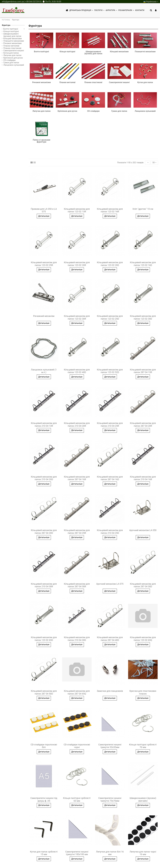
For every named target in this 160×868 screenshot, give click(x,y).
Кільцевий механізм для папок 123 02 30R (77, 317)
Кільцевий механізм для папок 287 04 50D (44, 692)
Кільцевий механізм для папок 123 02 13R (77, 210)
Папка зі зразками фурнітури (41, 141)
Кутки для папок (145, 82)
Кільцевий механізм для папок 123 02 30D (143, 317)
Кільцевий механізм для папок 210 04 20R (77, 424)
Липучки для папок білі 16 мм (110, 853)
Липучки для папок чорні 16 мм (143, 853)
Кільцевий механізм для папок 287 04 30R (77, 585)
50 (154, 163)
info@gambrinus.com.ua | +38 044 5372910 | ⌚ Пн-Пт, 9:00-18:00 (31, 2)
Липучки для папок (41, 111)
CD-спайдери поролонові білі (44, 746)
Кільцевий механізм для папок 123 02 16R (110, 210)
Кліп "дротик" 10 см (143, 209)
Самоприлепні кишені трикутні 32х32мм (110, 746)
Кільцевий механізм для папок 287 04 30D (143, 585)
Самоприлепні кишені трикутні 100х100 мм (77, 853)
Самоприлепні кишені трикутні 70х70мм (110, 799)
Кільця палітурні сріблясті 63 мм (77, 799)
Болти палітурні (42, 52)
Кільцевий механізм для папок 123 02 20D (110, 264)
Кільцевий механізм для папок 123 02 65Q (143, 639)
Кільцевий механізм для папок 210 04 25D (110, 532)
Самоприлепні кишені (119, 82)
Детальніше (44, 216)
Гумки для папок (119, 111)
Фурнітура (6, 25)
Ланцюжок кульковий (145, 111)
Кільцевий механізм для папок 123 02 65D (44, 639)
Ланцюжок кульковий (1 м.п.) (44, 371)
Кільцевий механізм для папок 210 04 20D (44, 478)
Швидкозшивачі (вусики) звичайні (143, 799)
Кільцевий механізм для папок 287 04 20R (143, 424)
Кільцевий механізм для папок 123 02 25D (110, 317)
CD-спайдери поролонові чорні (77, 746)
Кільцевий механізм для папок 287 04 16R (77, 478)
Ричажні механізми (41, 82)
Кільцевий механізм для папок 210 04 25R (110, 424)
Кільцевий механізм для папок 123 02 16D (143, 264)
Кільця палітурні (67, 52)
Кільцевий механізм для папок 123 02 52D (110, 371)
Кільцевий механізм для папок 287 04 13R (143, 371)
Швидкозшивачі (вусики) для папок (93, 53)
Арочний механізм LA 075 (110, 584)
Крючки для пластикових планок (143, 692)
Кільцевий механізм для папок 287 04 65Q (77, 692)
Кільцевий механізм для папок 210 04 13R (44, 424)
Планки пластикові (93, 82)
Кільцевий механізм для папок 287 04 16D (110, 478)
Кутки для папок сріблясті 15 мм (44, 853)
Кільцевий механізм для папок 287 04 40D (110, 639)
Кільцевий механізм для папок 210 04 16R (143, 478)
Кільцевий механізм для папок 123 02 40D (77, 371)
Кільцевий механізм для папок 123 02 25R (44, 264)
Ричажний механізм (44, 316)
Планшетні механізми (145, 52)
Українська (151, 2)
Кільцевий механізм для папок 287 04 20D (44, 532)
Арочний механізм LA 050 (143, 530)
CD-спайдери (93, 111)
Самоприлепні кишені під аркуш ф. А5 (44, 799)
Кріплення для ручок (67, 111)
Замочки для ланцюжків (110, 691)
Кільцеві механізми (119, 52)
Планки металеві (67, 82)
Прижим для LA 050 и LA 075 (44, 210)
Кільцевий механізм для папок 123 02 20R (77, 264)
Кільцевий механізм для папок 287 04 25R (77, 532)
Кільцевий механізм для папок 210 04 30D (77, 639)
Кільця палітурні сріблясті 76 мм (143, 746)
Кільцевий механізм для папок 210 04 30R (44, 585)
